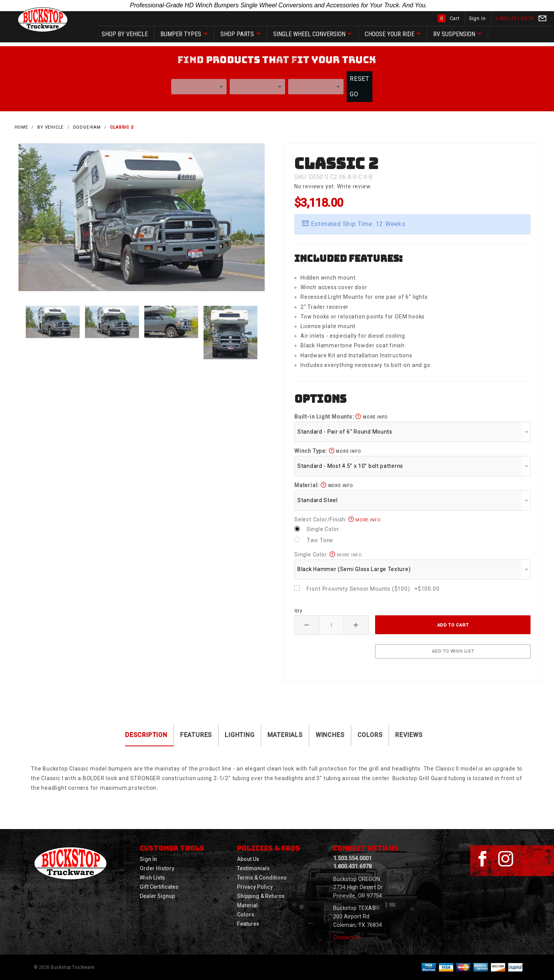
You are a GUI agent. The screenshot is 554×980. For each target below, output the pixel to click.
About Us (248, 859)
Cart (450, 18)
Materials (285, 735)
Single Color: (328, 554)
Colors (370, 735)
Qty (298, 611)
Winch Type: (328, 451)
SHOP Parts (240, 34)
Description (146, 735)
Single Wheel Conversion (313, 34)
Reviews (409, 735)
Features (196, 735)
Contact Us (347, 937)
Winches (330, 735)
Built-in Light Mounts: (341, 417)
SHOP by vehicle (125, 34)
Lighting (239, 735)
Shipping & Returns (261, 896)
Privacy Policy (255, 887)
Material (247, 905)
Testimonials (253, 868)
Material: (324, 485)
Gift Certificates (159, 887)
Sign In (478, 18)
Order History (157, 868)
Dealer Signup (157, 896)
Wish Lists (152, 878)
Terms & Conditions (262, 878)
